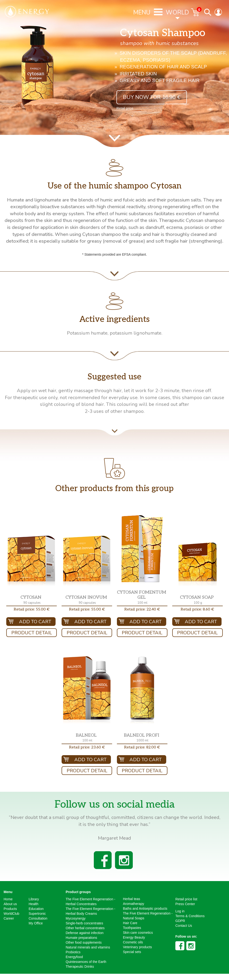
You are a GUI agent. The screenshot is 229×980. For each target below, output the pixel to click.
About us (10, 904)
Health (33, 904)
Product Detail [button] (32, 633)
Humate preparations (81, 938)
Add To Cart (35, 622)
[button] (32, 561)
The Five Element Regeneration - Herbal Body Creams (90, 911)
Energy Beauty (134, 937)
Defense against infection (85, 933)
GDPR (180, 921)
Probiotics (73, 952)
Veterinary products (137, 947)
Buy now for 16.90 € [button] (152, 97)
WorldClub (11, 914)
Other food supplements (84, 942)
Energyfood (74, 957)
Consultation (38, 918)
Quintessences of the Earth (86, 962)
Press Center (185, 904)
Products (10, 909)
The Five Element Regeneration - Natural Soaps (148, 916)
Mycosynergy (76, 918)
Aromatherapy (134, 904)
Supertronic (37, 914)
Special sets (132, 952)
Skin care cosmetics (138, 933)
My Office (36, 923)
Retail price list (186, 899)
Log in (180, 911)
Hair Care (130, 923)
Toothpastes (132, 928)
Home (8, 899)
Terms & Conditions (190, 916)
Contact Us (184, 926)
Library (34, 899)
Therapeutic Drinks (80, 967)
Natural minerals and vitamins (88, 947)
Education (36, 909)
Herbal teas (132, 899)
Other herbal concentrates (85, 928)
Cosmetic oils (133, 942)
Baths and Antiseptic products (145, 909)
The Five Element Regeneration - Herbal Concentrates (90, 902)
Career (9, 918)
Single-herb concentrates (84, 923)
